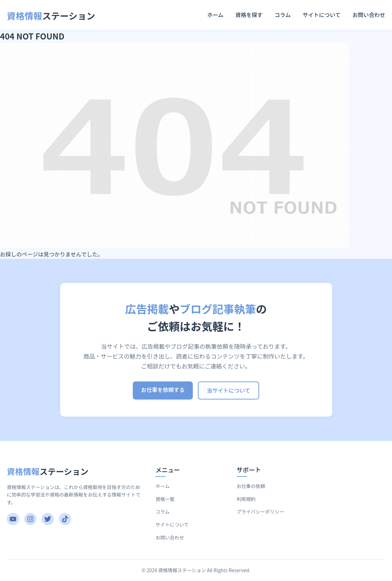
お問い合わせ (369, 15)
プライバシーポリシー (261, 512)
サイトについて (322, 15)
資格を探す (249, 15)
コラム (283, 15)
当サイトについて (229, 390)
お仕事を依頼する (163, 390)
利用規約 (246, 499)
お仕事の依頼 (251, 486)
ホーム (215, 15)
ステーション (51, 15)
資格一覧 (165, 499)
